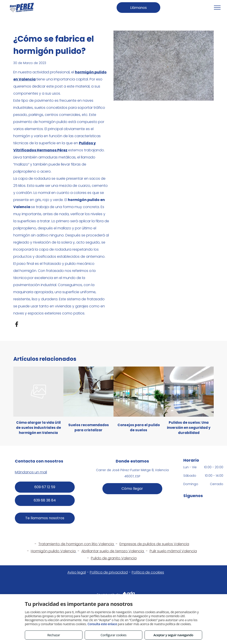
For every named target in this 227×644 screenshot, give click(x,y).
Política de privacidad (109, 572)
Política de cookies (148, 572)
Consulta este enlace (102, 624)
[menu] (217, 8)
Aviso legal (77, 572)
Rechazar (54, 635)
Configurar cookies (114, 635)
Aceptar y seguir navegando (173, 635)
